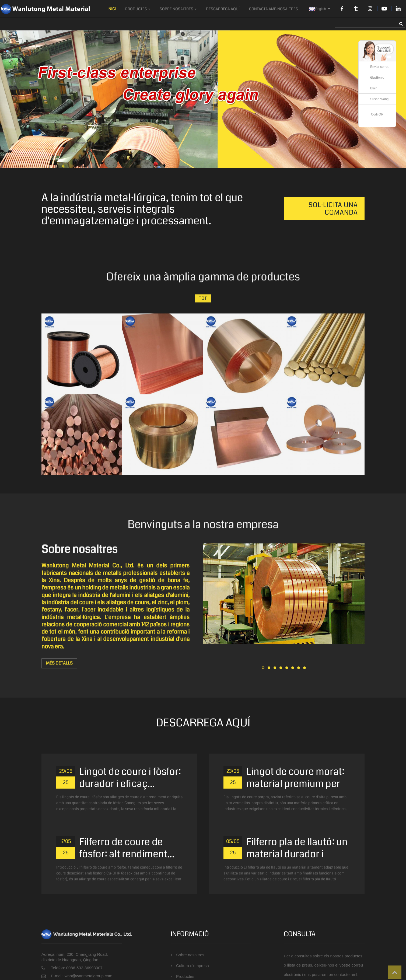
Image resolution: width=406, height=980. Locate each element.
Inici (112, 9)
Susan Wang (379, 99)
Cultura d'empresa (192, 964)
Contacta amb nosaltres (274, 9)
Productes (138, 9)
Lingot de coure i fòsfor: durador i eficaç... (130, 777)
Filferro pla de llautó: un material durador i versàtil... (297, 853)
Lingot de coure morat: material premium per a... (295, 783)
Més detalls (59, 666)
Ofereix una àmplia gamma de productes (203, 280)
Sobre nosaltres (178, 9)
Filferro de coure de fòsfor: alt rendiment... (127, 847)
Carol (374, 78)
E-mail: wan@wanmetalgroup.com (81, 975)
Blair (373, 88)
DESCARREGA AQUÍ (223, 9)
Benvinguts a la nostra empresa (203, 528)
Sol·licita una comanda (333, 209)
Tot (203, 302)
